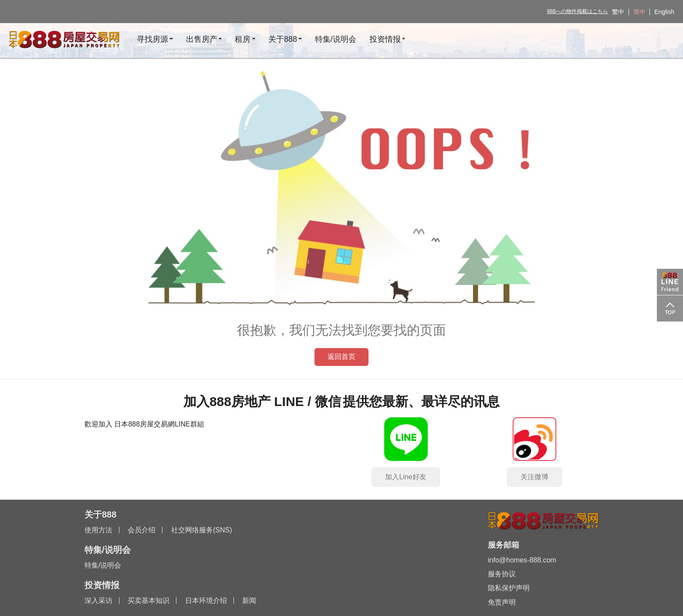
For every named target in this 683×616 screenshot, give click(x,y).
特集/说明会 (103, 565)
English (664, 12)
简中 (639, 12)
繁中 (618, 12)
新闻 (249, 601)
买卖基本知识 (149, 601)
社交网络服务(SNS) (202, 530)
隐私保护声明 (509, 588)
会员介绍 (142, 530)
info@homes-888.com (522, 560)
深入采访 (98, 601)
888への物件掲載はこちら (578, 11)
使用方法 (98, 530)
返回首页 (341, 357)
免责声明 (502, 602)
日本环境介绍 (206, 601)
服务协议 (502, 574)
